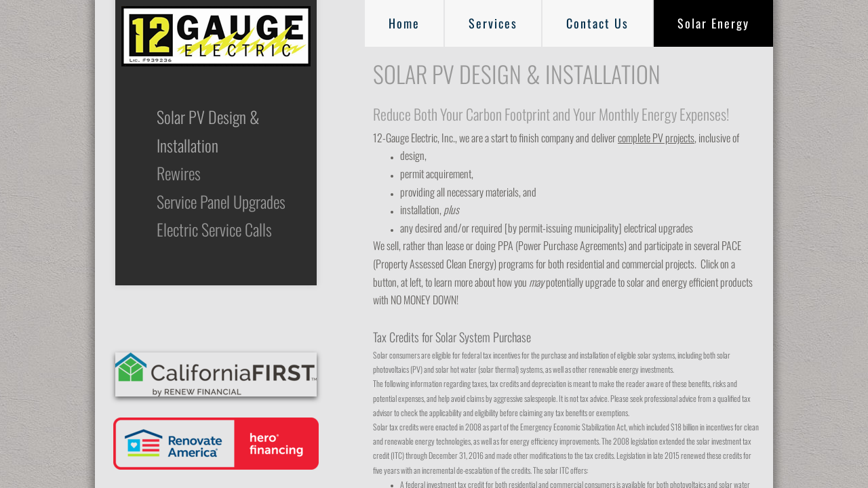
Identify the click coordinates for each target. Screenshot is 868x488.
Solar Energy (713, 23)
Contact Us (597, 23)
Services (493, 23)
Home (404, 23)
